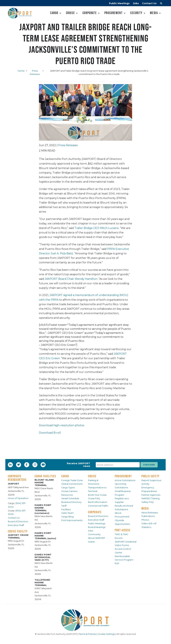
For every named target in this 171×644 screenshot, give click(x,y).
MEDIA (145, 508)
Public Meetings (119, 3)
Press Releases (68, 145)
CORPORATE (95, 512)
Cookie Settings (106, 634)
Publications (148, 516)
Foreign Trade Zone (72, 480)
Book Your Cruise (97, 495)
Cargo (54, 13)
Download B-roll (50, 433)
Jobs (136, 3)
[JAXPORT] (85, 620)
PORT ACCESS (123, 530)
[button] (161, 4)
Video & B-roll (149, 524)
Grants (91, 542)
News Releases (150, 513)
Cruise (70, 13)
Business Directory (71, 502)
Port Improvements (72, 520)
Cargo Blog (67, 517)
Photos (145, 520)
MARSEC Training (150, 498)
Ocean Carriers (69, 491)
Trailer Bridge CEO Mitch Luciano (97, 228)
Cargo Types (68, 488)
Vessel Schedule (70, 498)
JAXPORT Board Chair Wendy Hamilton (71, 279)
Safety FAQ (148, 502)
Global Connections (72, 484)
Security (136, 13)
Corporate (90, 13)
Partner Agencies (151, 495)
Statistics (146, 527)
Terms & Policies (88, 634)
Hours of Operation (18, 498)
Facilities (66, 509)
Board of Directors (18, 522)
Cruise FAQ (94, 498)
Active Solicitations (125, 480)
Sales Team (67, 513)
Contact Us (149, 3)
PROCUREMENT (123, 476)
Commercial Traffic (98, 506)
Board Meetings (97, 527)
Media (154, 13)
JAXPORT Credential (126, 542)
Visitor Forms (122, 545)
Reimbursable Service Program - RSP (125, 560)
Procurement (114, 13)
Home (21, 71)
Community (94, 534)
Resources (67, 495)
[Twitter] (19, 465)
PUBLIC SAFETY (151, 476)
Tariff (64, 506)
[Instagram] (35, 465)
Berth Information (98, 502)
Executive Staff (16, 525)
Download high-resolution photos (62, 425)
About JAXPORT (97, 538)
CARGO (65, 476)
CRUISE (92, 476)
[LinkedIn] (11, 465)
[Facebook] (27, 465)
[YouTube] (44, 465)
